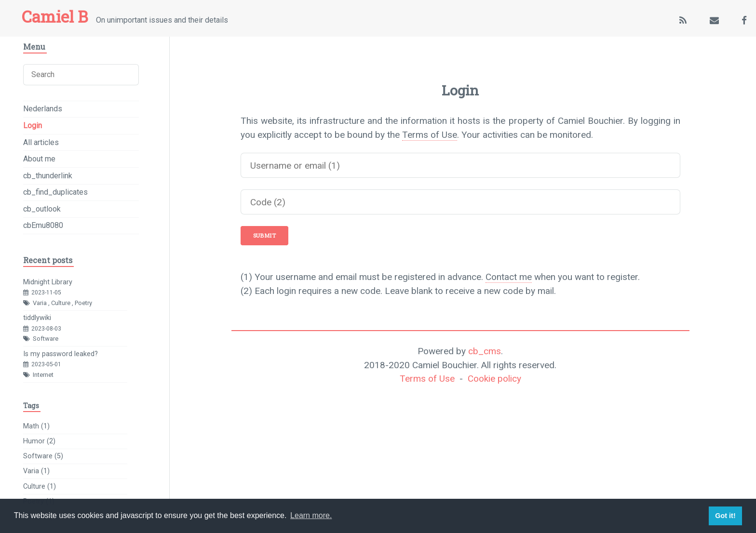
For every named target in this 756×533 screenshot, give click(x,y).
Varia (40, 303)
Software (46, 339)
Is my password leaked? (61, 354)
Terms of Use (430, 135)
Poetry (83, 303)
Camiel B (55, 16)
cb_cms (485, 351)
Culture (61, 303)
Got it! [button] (725, 516)
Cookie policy (494, 379)
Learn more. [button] (311, 515)
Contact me (509, 277)
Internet (43, 375)
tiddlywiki (37, 318)
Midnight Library (48, 282)
